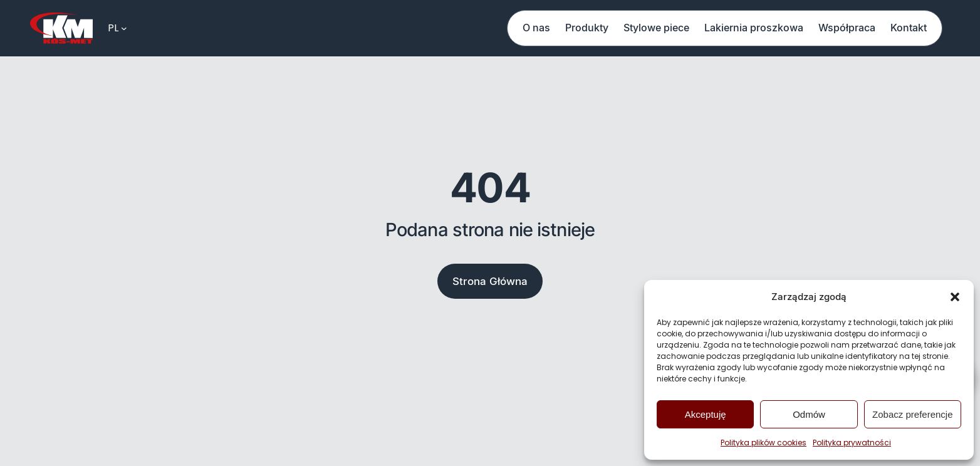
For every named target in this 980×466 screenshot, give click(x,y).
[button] (955, 297)
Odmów (809, 414)
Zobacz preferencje (912, 414)
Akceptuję (706, 414)
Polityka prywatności (852, 443)
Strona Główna (490, 281)
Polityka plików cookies (764, 443)
